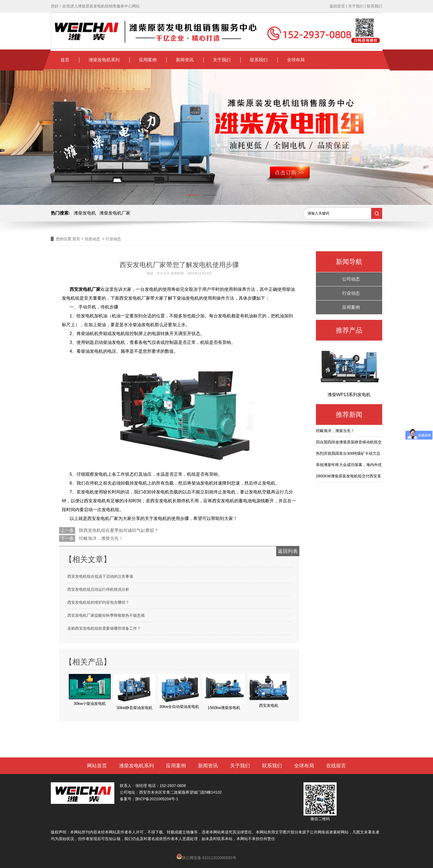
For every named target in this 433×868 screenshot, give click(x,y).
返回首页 (337, 6)
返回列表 (288, 551)
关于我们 (222, 60)
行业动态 (351, 293)
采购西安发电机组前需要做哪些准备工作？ (104, 628)
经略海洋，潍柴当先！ (101, 538)
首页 (65, 60)
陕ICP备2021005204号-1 (157, 799)
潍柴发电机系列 (104, 60)
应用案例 (148, 60)
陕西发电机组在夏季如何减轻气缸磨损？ (118, 530)
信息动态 (92, 239)
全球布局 (296, 60)
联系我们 (259, 60)
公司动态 (351, 279)
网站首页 (97, 766)
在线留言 (336, 766)
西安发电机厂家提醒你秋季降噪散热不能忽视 (106, 615)
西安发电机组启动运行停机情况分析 (98, 589)
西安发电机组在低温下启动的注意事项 (100, 576)
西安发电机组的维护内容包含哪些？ (98, 602)
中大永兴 (163, 273)
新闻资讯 (185, 60)
